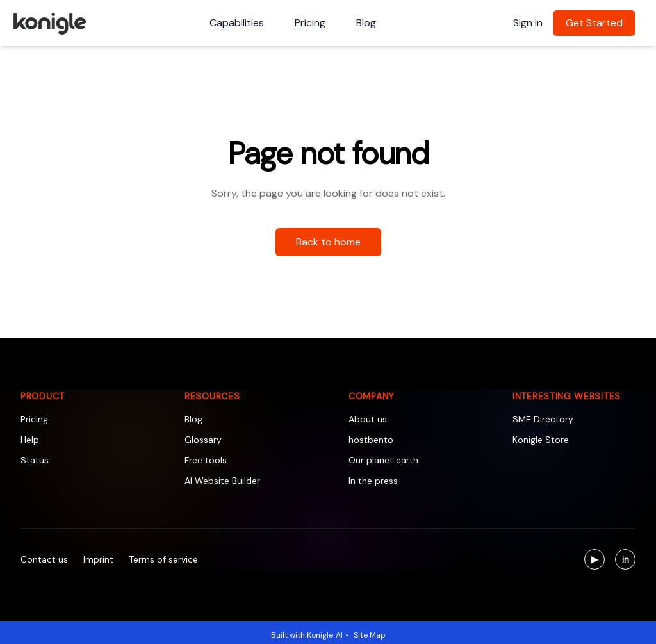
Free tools (206, 460)
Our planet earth (383, 460)
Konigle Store (541, 440)
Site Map (370, 635)
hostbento (371, 440)
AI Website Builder (222, 481)
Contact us (44, 559)
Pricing (310, 23)
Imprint (98, 559)
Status (35, 460)
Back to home (328, 242)
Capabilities (237, 23)
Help (30, 440)
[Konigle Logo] (49, 23)
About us (368, 419)
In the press (373, 481)
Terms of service (163, 559)
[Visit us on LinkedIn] (625, 559)
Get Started (594, 23)
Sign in (528, 23)
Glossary (203, 440)
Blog (366, 23)
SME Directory (543, 419)
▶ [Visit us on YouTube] (598, 561)
